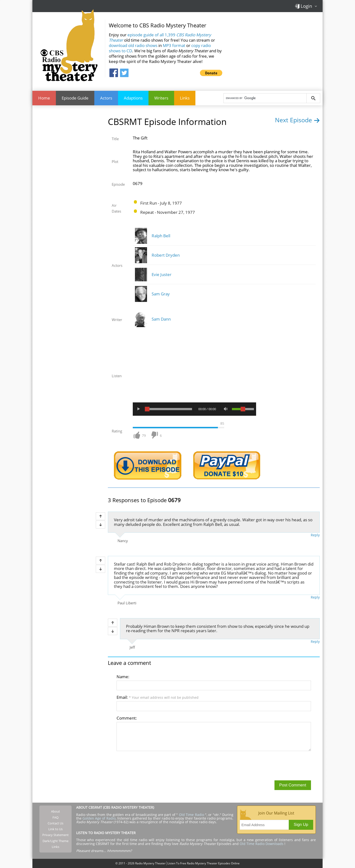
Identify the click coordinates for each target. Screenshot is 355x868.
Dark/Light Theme (55, 841)
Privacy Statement (55, 835)
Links (185, 98)
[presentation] (153, 765)
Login (303, 6)
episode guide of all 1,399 (160, 37)
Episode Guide (75, 98)
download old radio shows (133, 45)
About (55, 811)
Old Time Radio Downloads (262, 844)
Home (44, 98)
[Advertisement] (274, 48)
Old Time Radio (192, 815)
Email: (158, 697)
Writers (161, 98)
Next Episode (297, 120)
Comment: (127, 718)
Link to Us (55, 829)
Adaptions (133, 98)
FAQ (55, 817)
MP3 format (174, 45)
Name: (123, 677)
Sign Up (301, 825)
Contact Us (55, 823)
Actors (106, 98)
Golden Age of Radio (99, 818)
